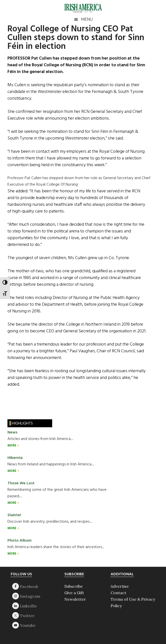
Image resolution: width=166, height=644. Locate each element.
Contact (118, 593)
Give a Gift (74, 593)
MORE (12, 446)
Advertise (120, 586)
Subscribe (74, 586)
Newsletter (75, 599)
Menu (87, 19)
